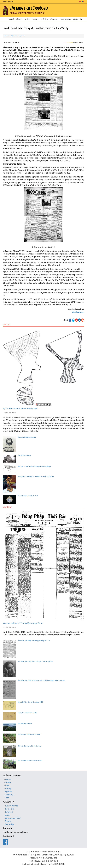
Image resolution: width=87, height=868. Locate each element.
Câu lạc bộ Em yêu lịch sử (13, 818)
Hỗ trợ (76, 19)
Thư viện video (10, 809)
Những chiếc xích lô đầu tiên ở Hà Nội (28, 713)
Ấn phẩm (8, 821)
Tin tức (27, 19)
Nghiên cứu (44, 19)
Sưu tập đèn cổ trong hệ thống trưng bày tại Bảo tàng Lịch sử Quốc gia (36, 477)
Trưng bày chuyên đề (11, 806)
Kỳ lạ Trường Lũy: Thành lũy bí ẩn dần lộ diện (29, 735)
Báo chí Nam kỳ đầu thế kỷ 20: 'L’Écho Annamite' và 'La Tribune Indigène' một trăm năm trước (42, 681)
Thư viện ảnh (9, 812)
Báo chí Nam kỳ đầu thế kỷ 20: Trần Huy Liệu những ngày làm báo (23, 623)
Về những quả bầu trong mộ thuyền (27, 437)
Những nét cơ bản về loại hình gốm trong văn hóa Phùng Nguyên (34, 467)
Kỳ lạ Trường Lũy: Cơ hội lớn (25, 724)
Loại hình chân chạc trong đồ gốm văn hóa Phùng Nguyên (21, 409)
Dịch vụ (7, 815)
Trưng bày (35, 19)
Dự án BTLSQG (54, 19)
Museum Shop (10, 824)
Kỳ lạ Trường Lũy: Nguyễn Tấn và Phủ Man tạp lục (30, 761)
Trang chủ (11, 19)
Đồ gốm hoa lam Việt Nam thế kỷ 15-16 (28, 496)
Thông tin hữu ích (66, 19)
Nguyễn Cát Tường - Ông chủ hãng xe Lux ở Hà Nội (31, 702)
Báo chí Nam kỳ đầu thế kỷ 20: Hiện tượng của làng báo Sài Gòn (34, 641)
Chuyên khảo (22, 36)
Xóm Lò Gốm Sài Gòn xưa (24, 456)
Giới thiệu (19, 19)
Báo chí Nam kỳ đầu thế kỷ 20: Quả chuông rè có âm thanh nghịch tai (35, 662)
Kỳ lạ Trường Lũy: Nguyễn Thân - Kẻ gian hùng (29, 746)
